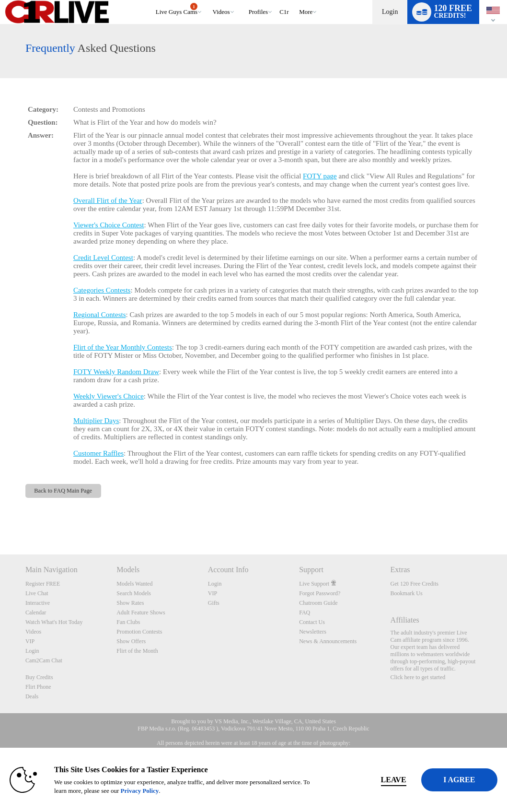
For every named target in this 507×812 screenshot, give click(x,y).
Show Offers (131, 641)
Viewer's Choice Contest (109, 225)
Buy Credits (39, 677)
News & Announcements (328, 641)
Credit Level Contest (103, 258)
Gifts (214, 603)
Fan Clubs (128, 622)
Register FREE (43, 584)
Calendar (36, 612)
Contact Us (312, 622)
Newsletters (313, 632)
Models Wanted (134, 584)
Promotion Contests (139, 632)
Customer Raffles (98, 453)
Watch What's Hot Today (54, 622)
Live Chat (37, 593)
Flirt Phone (38, 687)
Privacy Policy (201, 791)
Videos (221, 12)
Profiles (258, 12)
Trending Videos (208, 0)
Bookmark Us (407, 593)
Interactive (38, 603)
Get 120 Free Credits (415, 584)
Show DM (0, 519)
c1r (284, 12)
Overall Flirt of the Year (108, 200)
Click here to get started (418, 677)
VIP (30, 641)
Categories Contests (102, 290)
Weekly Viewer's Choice (109, 396)
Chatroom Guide (318, 603)
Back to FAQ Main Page (63, 491)
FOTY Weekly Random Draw (116, 372)
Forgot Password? (320, 593)
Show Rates (130, 603)
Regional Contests (100, 315)
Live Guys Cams (177, 9)
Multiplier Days (96, 421)
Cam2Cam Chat (44, 660)
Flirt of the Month (137, 651)
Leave (357, 780)
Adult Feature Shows (141, 612)
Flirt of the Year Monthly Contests (123, 347)
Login (390, 12)
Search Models (134, 593)
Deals (32, 696)
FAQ (305, 612)
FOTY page (320, 176)
